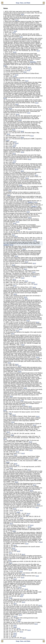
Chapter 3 (30, 202)
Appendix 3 (33, 62)
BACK (23, 14)
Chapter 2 (34, 206)
